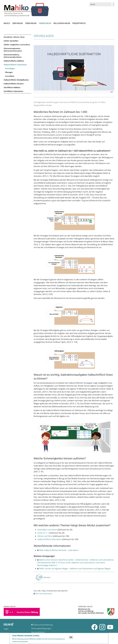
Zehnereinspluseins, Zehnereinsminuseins (13, 50)
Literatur (47, 578)
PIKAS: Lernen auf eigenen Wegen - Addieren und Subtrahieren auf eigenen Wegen (75, 569)
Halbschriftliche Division (14, 84)
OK (71, 637)
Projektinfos (79, 23)
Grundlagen (10, 68)
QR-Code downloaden (44, 594)
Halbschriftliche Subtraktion (15, 65)
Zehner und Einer (45, 536)
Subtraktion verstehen (47, 530)
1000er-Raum (45, 23)
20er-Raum (18, 23)
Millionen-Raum (62, 23)
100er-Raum (31, 23)
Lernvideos (10, 76)
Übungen (9, 72)
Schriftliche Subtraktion (13, 91)
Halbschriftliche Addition (14, 61)
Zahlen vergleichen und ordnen (17, 45)
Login (6, 629)
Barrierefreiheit (38, 632)
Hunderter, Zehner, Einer (14, 37)
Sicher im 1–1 (43, 533)
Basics (7, 23)
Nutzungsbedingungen (41, 628)
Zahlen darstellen (11, 41)
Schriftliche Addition (12, 87)
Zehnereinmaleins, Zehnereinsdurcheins (13, 56)
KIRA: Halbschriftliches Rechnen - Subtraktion (59, 550)
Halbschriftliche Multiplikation (16, 80)
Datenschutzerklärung (43, 625)
